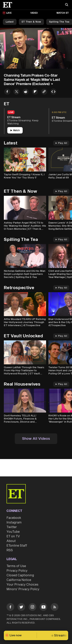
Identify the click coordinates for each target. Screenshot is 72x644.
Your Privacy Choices (22, 585)
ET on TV (13, 536)
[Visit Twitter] (21, 608)
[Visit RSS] (55, 608)
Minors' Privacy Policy (23, 589)
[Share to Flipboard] (35, 92)
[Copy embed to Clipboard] (53, 92)
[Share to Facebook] (7, 92)
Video (34, 13)
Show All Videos (36, 439)
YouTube (13, 532)
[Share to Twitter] (17, 92)
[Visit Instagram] (32, 608)
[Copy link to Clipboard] (44, 92)
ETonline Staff (17, 546)
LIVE (9, 13)
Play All (61, 143)
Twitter (12, 527)
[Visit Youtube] (43, 608)
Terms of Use (16, 566)
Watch (15, 130)
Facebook (14, 518)
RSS (10, 550)
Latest (10, 22)
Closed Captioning (20, 575)
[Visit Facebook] (10, 608)
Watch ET (63, 13)
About (11, 541)
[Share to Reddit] (26, 92)
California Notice (19, 580)
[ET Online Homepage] (9, 5)
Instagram (14, 522)
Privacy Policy (17, 571)
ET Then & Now (31, 22)
